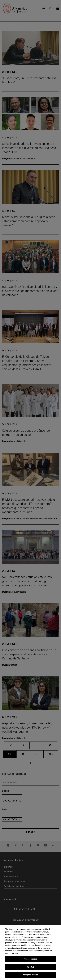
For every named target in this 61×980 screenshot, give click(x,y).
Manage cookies (31, 959)
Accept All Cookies (30, 975)
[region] (30, 953)
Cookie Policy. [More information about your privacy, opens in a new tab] (14, 953)
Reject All (30, 967)
